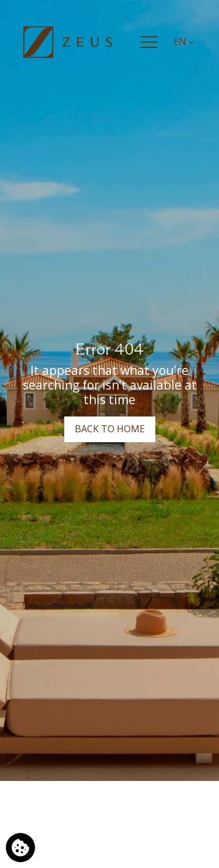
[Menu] (149, 42)
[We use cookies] (20, 848)
